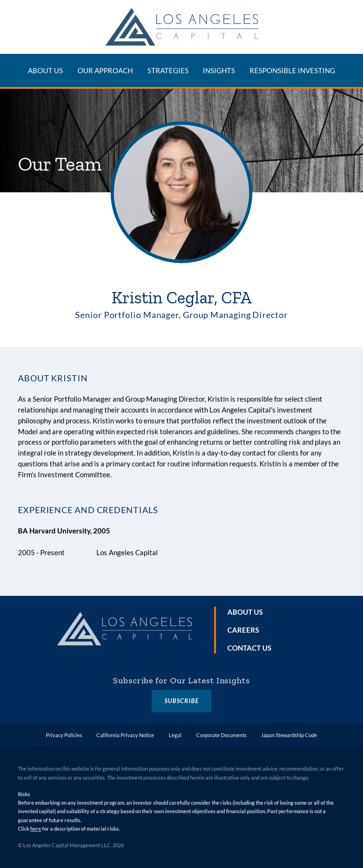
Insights (219, 70)
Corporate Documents (221, 735)
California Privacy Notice (125, 735)
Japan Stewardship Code (289, 735)
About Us (45, 70)
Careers (243, 630)
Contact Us (249, 648)
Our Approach (105, 70)
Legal (175, 735)
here (36, 829)
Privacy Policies (64, 735)
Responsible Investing (292, 70)
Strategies (168, 70)
